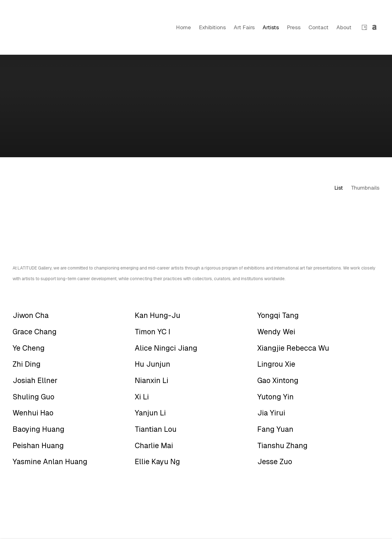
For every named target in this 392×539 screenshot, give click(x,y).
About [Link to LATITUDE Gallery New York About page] (344, 27)
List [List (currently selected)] (339, 188)
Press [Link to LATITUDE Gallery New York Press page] (294, 27)
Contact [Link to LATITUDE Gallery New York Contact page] (318, 27)
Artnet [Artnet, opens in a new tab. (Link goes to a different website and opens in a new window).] (374, 28)
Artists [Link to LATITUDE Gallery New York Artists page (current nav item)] (271, 27)
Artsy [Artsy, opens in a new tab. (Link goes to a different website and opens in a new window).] (364, 28)
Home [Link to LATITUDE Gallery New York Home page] (183, 27)
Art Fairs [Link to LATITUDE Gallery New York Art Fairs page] (244, 27)
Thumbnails (365, 188)
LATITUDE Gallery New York (31, 27)
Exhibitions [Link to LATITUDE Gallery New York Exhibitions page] (212, 27)
